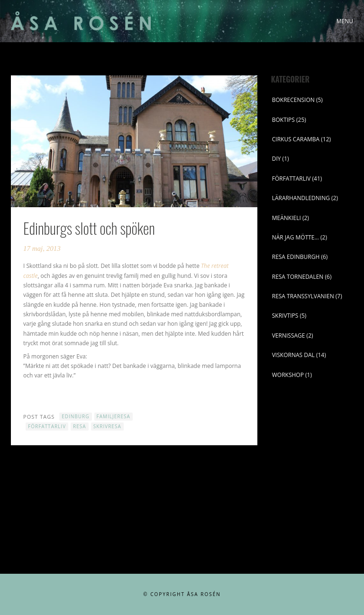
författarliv (47, 426)
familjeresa (114, 416)
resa (80, 426)
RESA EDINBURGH (296, 257)
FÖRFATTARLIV (291, 179)
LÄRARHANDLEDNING (301, 198)
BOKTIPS (283, 120)
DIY (277, 159)
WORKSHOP (288, 375)
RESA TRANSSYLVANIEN (303, 296)
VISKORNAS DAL (293, 355)
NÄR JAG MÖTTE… (296, 237)
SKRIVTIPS (285, 316)
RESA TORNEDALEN (298, 277)
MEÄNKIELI (287, 218)
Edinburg (75, 416)
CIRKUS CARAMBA (296, 139)
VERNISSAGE (289, 335)
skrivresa (107, 426)
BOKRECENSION (293, 100)
